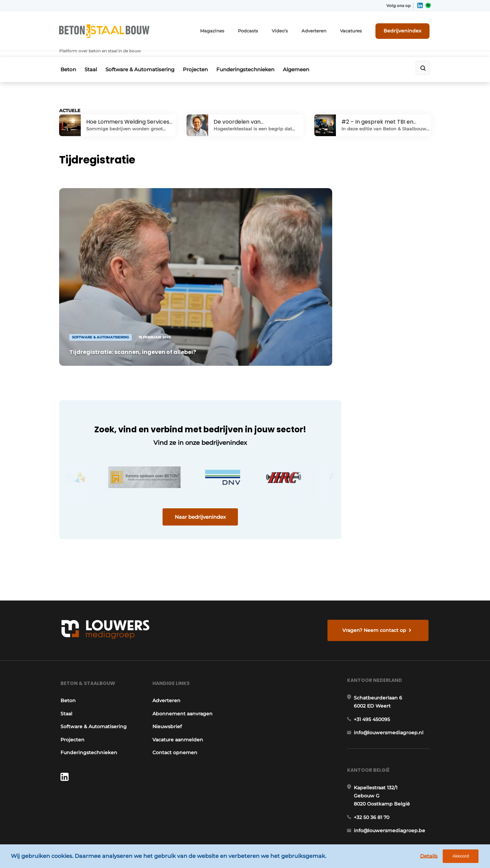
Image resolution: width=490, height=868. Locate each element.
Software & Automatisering (143, 60)
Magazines (225, 30)
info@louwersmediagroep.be (391, 774)
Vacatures (357, 30)
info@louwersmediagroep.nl (390, 673)
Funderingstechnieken (253, 60)
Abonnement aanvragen (182, 650)
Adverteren (322, 30)
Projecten (201, 60)
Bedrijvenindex (406, 29)
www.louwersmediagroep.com (393, 809)
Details (433, 857)
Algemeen (307, 60)
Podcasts (259, 30)
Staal (92, 60)
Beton (67, 60)
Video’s (289, 30)
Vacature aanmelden (177, 676)
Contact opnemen (175, 690)
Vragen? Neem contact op (375, 563)
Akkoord (465, 857)
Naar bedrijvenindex (188, 482)
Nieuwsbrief (167, 664)
